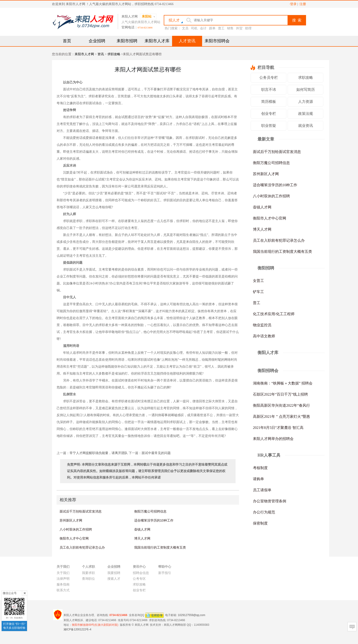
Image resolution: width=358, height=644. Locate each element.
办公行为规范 (264, 512)
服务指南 (63, 584)
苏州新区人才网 (71, 520)
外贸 (239, 28)
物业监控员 (262, 325)
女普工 (258, 281)
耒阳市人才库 (157, 41)
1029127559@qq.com (191, 615)
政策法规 (306, 114)
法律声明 (63, 579)
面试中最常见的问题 (156, 453)
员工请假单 (262, 490)
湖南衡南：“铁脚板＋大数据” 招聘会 (283, 383)
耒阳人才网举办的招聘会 (273, 439)
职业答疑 (269, 126)
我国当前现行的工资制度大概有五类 (160, 547)
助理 (248, 28)
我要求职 (88, 573)
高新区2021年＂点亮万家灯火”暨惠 (281, 417)
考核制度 (260, 468)
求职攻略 (114, 54)
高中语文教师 (264, 336)
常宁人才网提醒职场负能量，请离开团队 (99, 453)
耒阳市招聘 (127, 41)
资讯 (101, 54)
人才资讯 (187, 41)
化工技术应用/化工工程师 (274, 314)
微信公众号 (10, 593)
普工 (221, 28)
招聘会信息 (141, 573)
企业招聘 (97, 41)
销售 (230, 28)
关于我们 (63, 573)
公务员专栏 (269, 78)
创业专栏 (269, 114)
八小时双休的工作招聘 (76, 529)
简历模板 (269, 102)
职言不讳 (269, 90)
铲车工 (258, 292)
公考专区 (139, 579)
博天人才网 (142, 538)
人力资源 (306, 102)
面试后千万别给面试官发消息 (81, 511)
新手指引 (165, 573)
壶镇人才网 (142, 529)
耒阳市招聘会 (217, 41)
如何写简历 (306, 90)
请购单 (258, 479)
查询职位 (88, 579)
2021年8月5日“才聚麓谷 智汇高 (278, 428)
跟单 (212, 28)
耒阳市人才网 (84, 54)
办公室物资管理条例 (270, 501)
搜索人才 (114, 579)
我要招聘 (114, 573)
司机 (194, 28)
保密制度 (260, 523)
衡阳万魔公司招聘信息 (150, 511)
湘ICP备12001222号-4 (77, 629)
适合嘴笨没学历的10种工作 (154, 520)
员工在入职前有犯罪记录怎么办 (82, 547)
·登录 (293, 4)
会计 (203, 28)
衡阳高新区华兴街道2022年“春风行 (281, 405)
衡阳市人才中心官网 (74, 538)
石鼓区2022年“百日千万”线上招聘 (280, 394)
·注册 (303, 4)
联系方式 (63, 590)
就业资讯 (306, 126)
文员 (185, 28)
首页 (67, 41)
